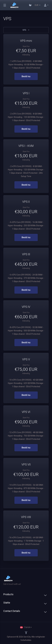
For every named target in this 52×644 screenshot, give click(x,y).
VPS (26, 30)
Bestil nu (26, 76)
